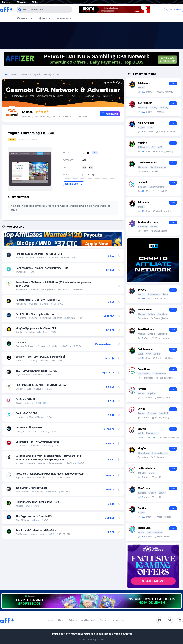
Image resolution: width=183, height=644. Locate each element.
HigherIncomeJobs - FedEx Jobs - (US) (37, 502)
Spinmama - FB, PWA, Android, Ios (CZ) (37, 442)
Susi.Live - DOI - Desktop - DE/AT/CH (36, 530)
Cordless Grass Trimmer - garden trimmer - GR (42, 268)
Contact (104, 620)
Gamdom (21, 342)
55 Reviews (67, 117)
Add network (174, 10)
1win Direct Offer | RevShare (32, 488)
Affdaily (35, 2)
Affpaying (21, 2)
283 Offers (82, 117)
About (61, 620)
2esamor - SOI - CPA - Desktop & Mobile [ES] (40, 357)
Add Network (88, 620)
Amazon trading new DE (29, 428)
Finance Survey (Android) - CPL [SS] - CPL (39, 254)
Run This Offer (74, 184)
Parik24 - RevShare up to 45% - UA (35, 314)
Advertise (118, 620)
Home (13, 74)
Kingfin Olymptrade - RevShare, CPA (36, 328)
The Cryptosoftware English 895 (34, 516)
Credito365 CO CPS (27, 413)
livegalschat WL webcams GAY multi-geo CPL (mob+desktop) (50, 474)
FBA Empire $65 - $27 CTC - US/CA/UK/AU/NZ (41, 385)
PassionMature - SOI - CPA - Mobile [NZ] (38, 300)
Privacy (73, 620)
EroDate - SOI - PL (26, 399)
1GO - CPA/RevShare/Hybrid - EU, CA (36, 371)
